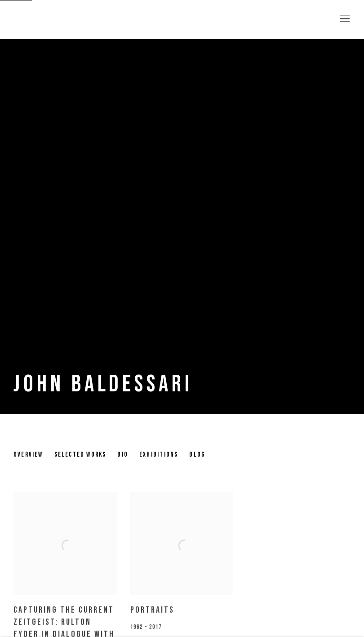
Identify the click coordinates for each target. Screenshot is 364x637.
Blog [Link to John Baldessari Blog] (197, 455)
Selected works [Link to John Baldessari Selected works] (80, 455)
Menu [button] (344, 19)
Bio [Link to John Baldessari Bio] (123, 455)
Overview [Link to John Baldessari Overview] (28, 455)
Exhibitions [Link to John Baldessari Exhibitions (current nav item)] (159, 455)
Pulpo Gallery (63, 19)
